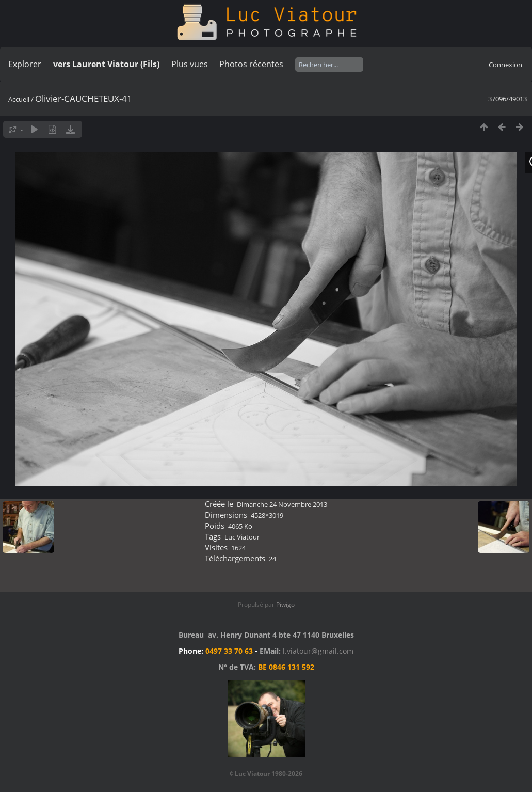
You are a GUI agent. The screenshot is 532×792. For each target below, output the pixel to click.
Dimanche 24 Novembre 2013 (282, 504)
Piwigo (285, 604)
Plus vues (190, 64)
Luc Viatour (242, 537)
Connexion (505, 65)
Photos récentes (251, 64)
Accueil (19, 99)
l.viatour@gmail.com (318, 651)
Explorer (25, 64)
